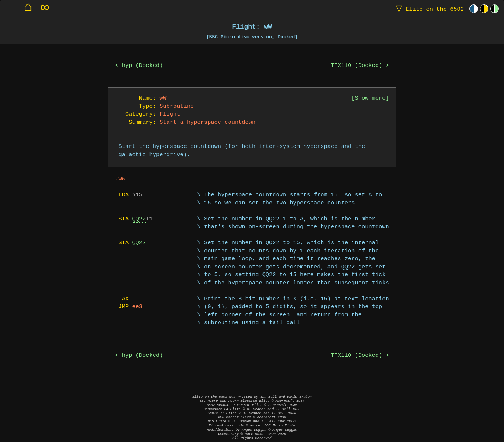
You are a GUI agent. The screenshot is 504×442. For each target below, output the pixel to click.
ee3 (137, 307)
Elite (428, 9)
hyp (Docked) (143, 66)
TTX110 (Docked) (356, 66)
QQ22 (139, 219)
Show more (370, 98)
